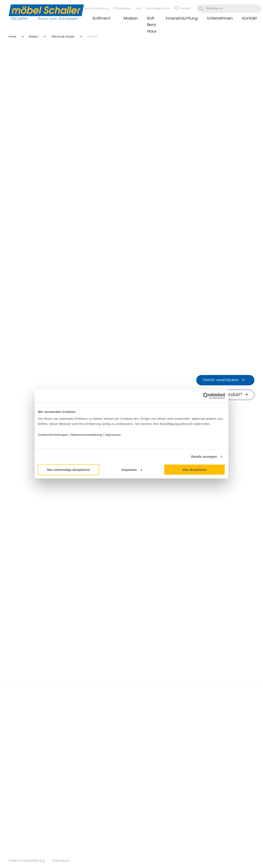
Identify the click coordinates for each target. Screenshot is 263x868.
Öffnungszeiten (122, 9)
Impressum (113, 435)
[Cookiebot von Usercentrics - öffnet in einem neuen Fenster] (206, 396)
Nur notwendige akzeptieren (68, 469)
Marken (131, 19)
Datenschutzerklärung (87, 435)
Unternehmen (220, 19)
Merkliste (182, 9)
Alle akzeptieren (194, 469)
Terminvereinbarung (96, 9)
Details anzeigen (204, 457)
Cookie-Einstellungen (53, 435)
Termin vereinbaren (221, 380)
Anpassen (132, 469)
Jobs (138, 9)
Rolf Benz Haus (152, 25)
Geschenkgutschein (158, 9)
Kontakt (250, 19)
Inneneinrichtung (182, 19)
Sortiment (101, 19)
